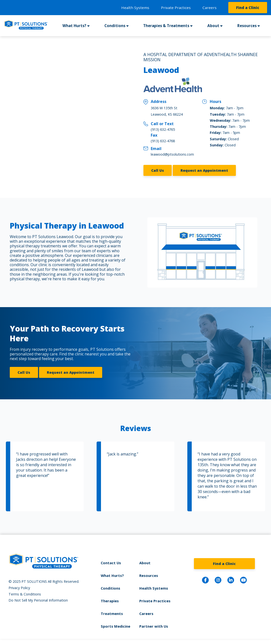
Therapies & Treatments (167, 26)
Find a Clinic (248, 8)
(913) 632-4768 (163, 141)
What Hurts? (74, 26)
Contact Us (112, 561)
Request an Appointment (204, 170)
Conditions (115, 26)
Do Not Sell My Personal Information (38, 599)
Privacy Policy (19, 587)
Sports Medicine (116, 624)
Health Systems (135, 8)
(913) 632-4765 (163, 129)
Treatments (112, 611)
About (214, 26)
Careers (210, 8)
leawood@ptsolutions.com (172, 154)
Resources (247, 26)
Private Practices (176, 8)
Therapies (111, 599)
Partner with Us (153, 624)
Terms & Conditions (25, 593)
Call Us (158, 170)
